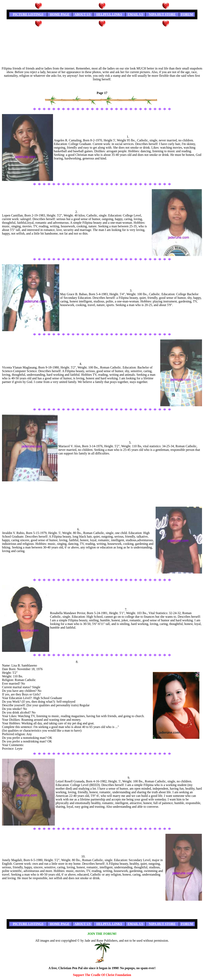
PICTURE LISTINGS (28, 14)
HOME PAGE (60, 14)
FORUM (187, 14)
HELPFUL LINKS (109, 14)
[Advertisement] (102, 36)
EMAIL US (135, 14)
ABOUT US (83, 14)
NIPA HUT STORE (162, 14)
